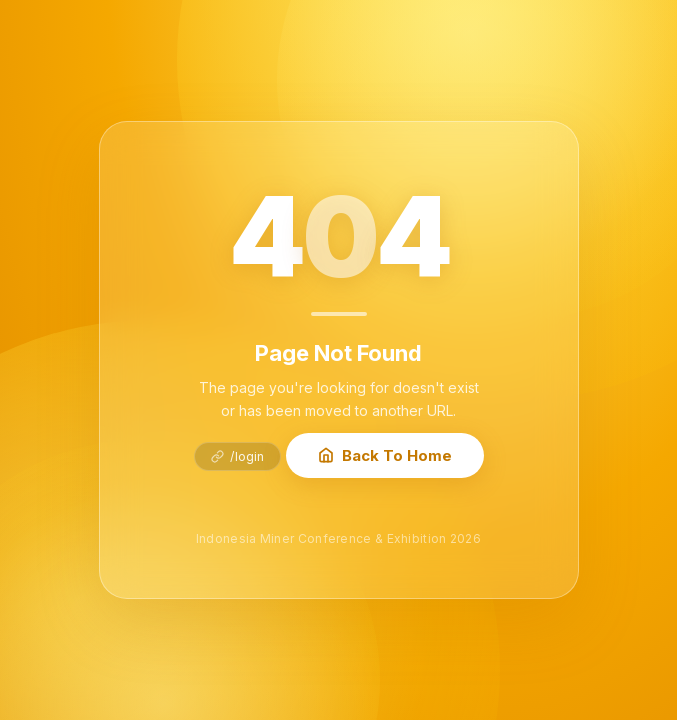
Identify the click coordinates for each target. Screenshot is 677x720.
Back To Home (385, 455)
